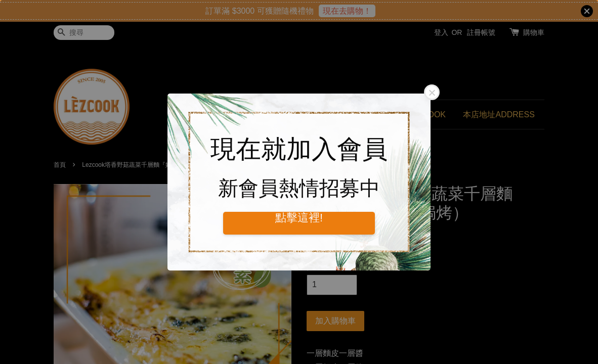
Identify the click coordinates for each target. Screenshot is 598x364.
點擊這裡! (299, 218)
